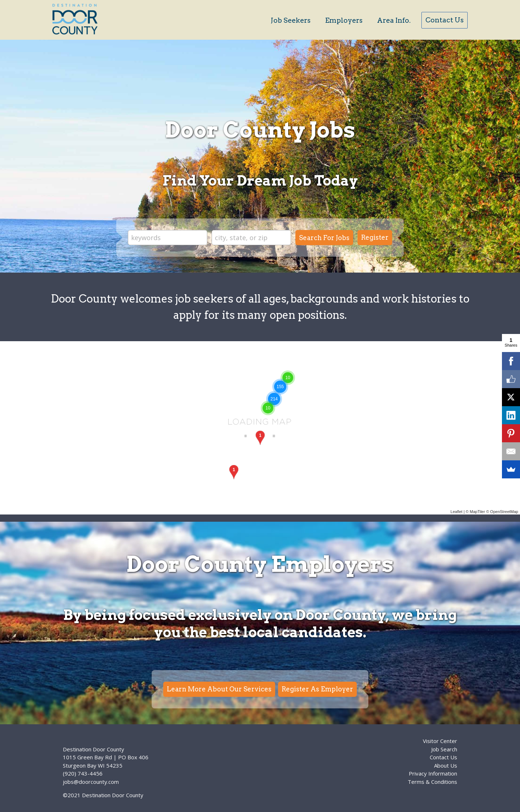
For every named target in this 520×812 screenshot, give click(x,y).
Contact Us (445, 20)
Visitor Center (440, 741)
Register (375, 237)
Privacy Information (433, 773)
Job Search (444, 749)
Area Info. (394, 20)
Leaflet (457, 512)
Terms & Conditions (432, 782)
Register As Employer (317, 689)
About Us (446, 765)
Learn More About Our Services (219, 689)
